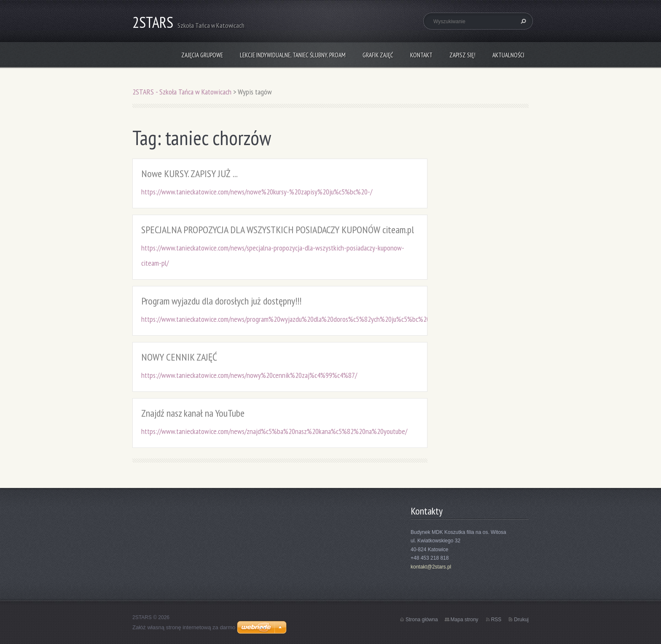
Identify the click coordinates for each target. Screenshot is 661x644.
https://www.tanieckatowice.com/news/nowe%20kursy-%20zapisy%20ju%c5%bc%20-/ (257, 192)
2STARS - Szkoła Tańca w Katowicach (182, 92)
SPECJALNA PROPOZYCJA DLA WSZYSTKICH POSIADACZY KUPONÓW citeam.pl (278, 230)
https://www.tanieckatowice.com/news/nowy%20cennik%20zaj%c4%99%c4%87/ (249, 375)
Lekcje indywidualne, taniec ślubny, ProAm (293, 55)
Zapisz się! (462, 55)
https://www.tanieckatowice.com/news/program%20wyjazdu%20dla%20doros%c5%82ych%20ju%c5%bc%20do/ (290, 319)
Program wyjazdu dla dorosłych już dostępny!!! (221, 301)
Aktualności (508, 55)
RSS (496, 620)
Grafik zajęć (378, 55)
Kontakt (421, 55)
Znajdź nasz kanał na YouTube (193, 413)
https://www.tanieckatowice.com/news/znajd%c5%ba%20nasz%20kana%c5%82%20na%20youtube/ (274, 431)
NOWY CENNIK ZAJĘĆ (179, 357)
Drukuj (521, 620)
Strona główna (422, 620)
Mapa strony (465, 620)
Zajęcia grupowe (202, 55)
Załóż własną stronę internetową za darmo (184, 627)
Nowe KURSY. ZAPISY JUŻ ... (189, 174)
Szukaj (522, 21)
